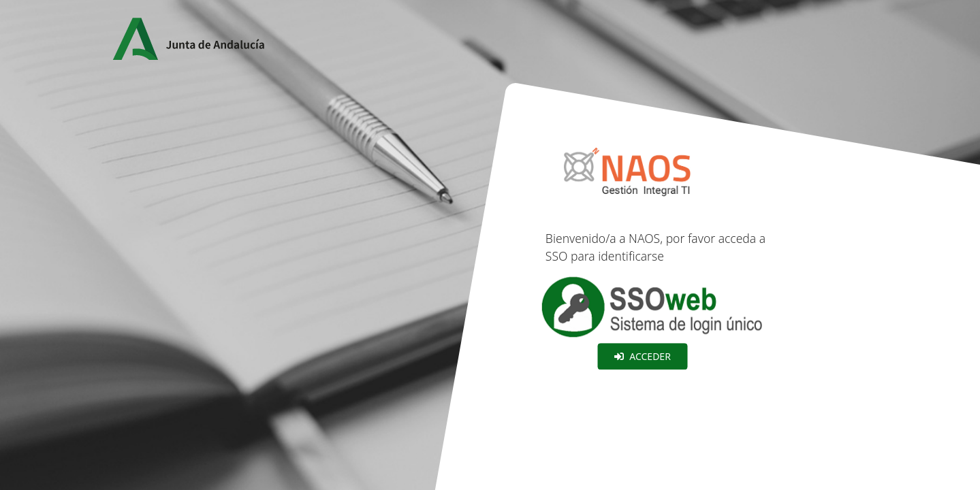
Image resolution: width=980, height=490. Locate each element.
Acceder (643, 356)
